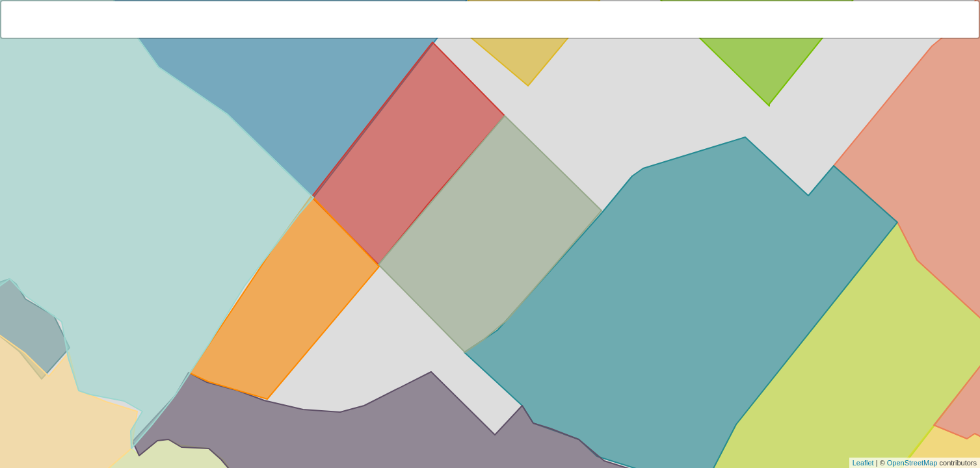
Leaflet (863, 463)
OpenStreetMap (912, 463)
